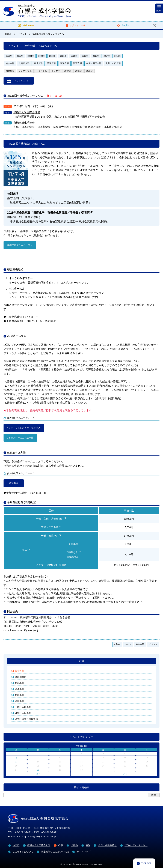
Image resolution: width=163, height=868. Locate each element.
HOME (16, 845)
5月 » (125, 774)
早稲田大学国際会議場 (27, 112)
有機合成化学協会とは (39, 845)
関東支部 (51, 63)
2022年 (52, 56)
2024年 (31, 56)
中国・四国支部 (94, 63)
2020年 (74, 56)
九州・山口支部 (113, 63)
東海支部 (64, 63)
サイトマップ (84, 852)
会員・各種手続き (107, 845)
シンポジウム (25, 71)
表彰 (88, 845)
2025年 (20, 56)
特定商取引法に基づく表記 (55, 852)
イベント (153, 644)
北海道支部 (24, 63)
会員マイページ (78, 25)
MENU (159, 9)
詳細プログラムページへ (20, 245)
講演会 (79, 71)
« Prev (117, 644)
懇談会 (90, 71)
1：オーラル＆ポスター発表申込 (24, 428)
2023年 (41, 56)
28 (38, 770)
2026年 (9, 56)
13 (16, 762)
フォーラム (42, 71)
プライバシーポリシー (136, 845)
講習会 (68, 71)
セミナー (56, 71)
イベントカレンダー (21, 81)
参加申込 (14, 483)
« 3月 (38, 774)
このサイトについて (23, 852)
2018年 (96, 56)
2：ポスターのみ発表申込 (20, 438)
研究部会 (10, 71)
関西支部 (78, 63)
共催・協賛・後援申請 (26, 719)
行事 (82, 661)
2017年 (107, 56)
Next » (128, 644)
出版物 (74, 845)
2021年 (63, 56)
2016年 (118, 56)
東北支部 (38, 63)
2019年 (85, 56)
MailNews (28, 25)
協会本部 (10, 63)
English (126, 25)
